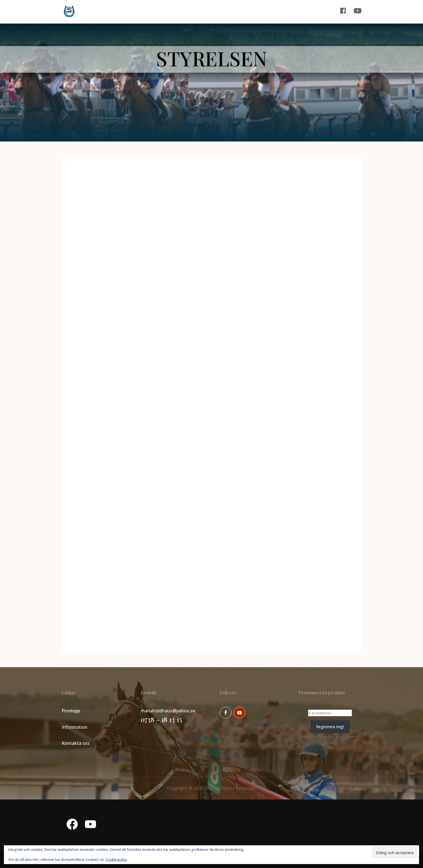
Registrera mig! (330, 727)
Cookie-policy (116, 860)
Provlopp (71, 711)
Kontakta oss (76, 743)
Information (75, 727)
